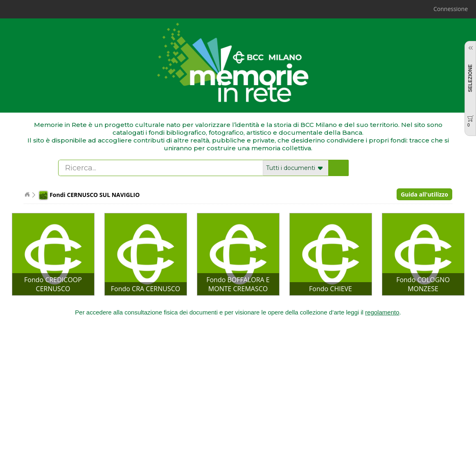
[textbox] (161, 168)
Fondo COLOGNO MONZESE (423, 284)
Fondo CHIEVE (330, 289)
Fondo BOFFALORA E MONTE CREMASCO (238, 284)
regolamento (382, 312)
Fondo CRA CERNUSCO (146, 289)
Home (27, 195)
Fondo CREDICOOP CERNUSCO (53, 284)
